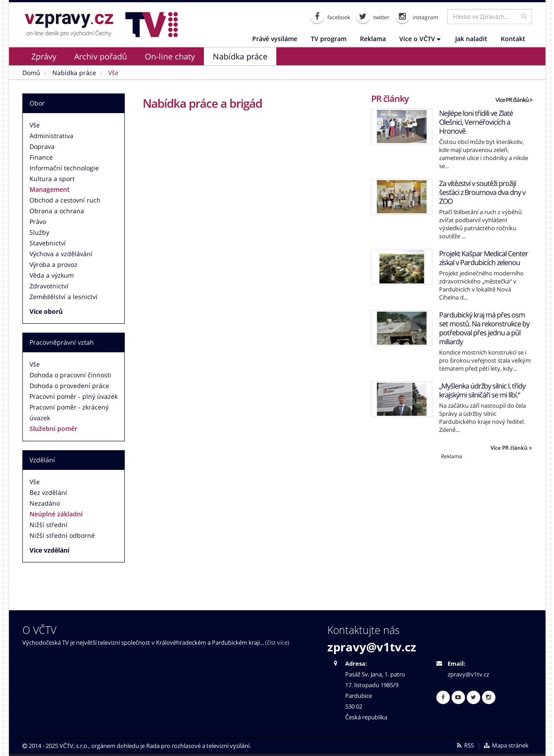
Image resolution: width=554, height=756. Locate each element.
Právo (38, 222)
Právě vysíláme (275, 39)
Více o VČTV (420, 39)
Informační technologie (64, 168)
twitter (373, 17)
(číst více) (277, 643)
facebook (330, 17)
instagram (417, 17)
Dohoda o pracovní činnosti (70, 375)
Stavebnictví (48, 243)
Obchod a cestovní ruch (65, 200)
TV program (329, 39)
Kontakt (513, 39)
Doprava (42, 146)
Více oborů (46, 311)
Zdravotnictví (49, 286)
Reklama (373, 39)
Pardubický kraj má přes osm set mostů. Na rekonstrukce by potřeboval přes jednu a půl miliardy (484, 328)
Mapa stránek (505, 745)
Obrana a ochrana (57, 211)
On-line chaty (170, 56)
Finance (41, 157)
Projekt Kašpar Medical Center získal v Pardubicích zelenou (484, 258)
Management (50, 189)
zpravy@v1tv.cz (372, 647)
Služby (39, 232)
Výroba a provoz (53, 264)
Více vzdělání (49, 550)
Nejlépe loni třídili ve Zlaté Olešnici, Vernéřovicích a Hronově (476, 122)
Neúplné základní (56, 514)
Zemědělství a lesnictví (63, 297)
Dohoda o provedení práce (69, 386)
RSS (465, 745)
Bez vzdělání (48, 492)
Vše (35, 125)
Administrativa (51, 136)
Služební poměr (53, 429)
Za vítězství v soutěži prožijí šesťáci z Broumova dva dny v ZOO (482, 192)
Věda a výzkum (52, 275)
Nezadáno (45, 503)
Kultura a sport (52, 179)
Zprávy (44, 56)
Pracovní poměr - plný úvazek (74, 396)
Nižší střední (49, 525)
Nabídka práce (240, 56)
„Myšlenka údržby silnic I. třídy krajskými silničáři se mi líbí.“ (482, 390)
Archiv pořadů (101, 56)
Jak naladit (471, 39)
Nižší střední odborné (62, 535)
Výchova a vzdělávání (61, 254)
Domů (31, 73)
